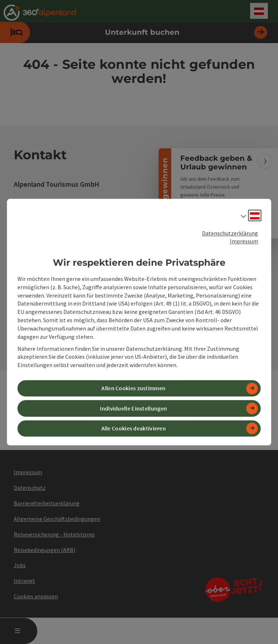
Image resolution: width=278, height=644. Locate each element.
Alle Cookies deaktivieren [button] (134, 428)
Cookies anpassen (36, 596)
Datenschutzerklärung (230, 233)
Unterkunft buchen (134, 32)
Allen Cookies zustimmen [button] (133, 388)
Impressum (244, 241)
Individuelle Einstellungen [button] (133, 408)
